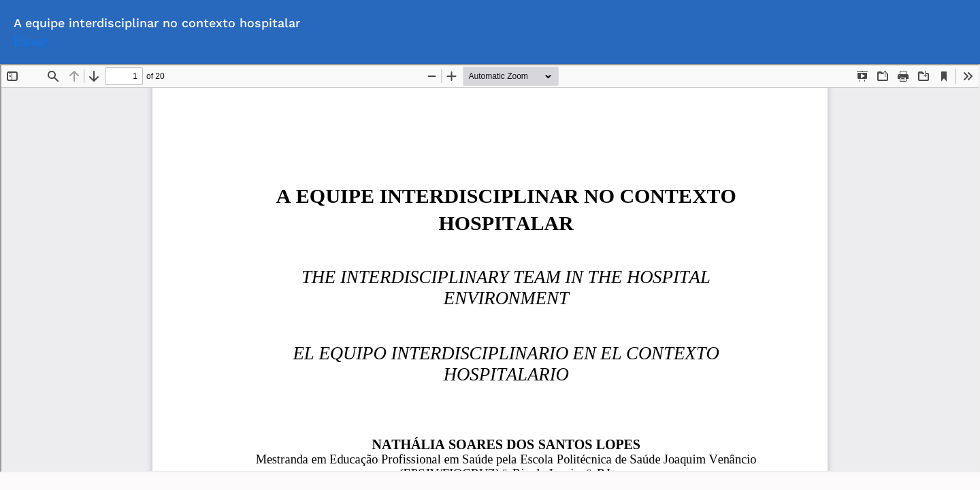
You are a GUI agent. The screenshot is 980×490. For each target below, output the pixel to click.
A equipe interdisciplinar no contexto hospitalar (157, 23)
